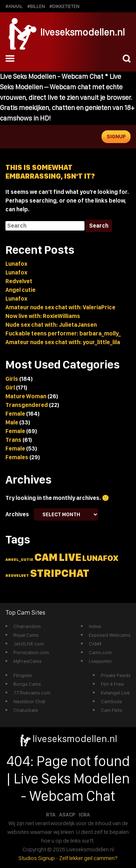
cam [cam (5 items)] (46, 557)
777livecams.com (32, 693)
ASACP (67, 815)
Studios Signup (37, 858)
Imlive (95, 626)
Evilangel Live (115, 693)
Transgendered (27, 405)
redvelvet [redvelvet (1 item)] (17, 576)
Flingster (23, 675)
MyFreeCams (28, 661)
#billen (36, 6)
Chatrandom (27, 626)
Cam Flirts (112, 710)
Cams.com (100, 652)
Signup (116, 136)
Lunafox (16, 264)
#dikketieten (64, 6)
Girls (12, 379)
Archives (17, 514)
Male (12, 422)
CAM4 (95, 644)
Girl (10, 388)
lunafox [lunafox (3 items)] (100, 558)
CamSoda (111, 701)
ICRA (84, 815)
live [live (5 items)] (70, 557)
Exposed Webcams (110, 635)
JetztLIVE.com (29, 644)
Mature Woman (26, 396)
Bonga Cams (27, 684)
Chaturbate (26, 710)
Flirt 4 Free (112, 684)
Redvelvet (19, 281)
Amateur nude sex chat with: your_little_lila (63, 342)
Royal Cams (26, 635)
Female (15, 414)
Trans (13, 440)
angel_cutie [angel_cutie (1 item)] (19, 560)
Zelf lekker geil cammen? (88, 858)
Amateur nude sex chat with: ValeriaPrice (60, 307)
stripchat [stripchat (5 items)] (60, 573)
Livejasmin (100, 661)
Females (17, 457)
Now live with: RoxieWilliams (43, 316)
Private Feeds (116, 675)
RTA (51, 815)
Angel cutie (20, 290)
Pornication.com (31, 652)
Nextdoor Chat (29, 701)
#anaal (14, 6)
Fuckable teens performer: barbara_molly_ (63, 333)
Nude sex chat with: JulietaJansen (51, 325)
